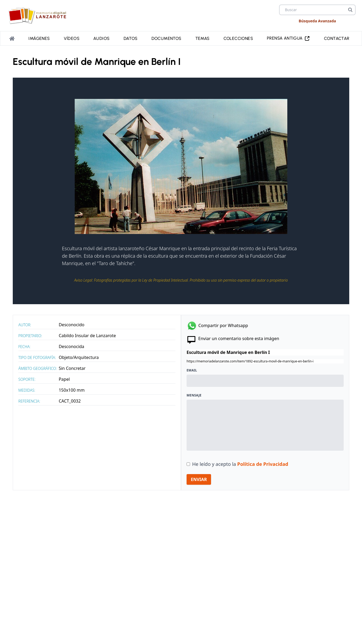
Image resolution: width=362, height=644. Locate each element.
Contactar (337, 38)
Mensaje (194, 394)
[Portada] (12, 38)
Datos (131, 38)
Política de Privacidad (263, 463)
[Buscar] (350, 10)
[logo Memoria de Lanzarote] (39, 16)
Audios (101, 38)
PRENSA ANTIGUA (289, 38)
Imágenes (39, 38)
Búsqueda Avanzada (317, 21)
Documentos (167, 38)
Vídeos (72, 38)
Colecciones (238, 38)
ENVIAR (199, 478)
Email (192, 369)
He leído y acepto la (240, 463)
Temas (203, 38)
